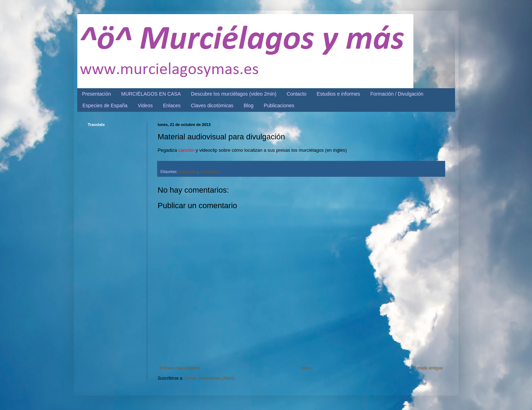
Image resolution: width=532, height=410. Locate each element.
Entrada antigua (428, 368)
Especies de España (105, 105)
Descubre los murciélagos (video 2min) (234, 94)
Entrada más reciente (180, 368)
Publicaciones (279, 105)
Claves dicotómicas (212, 105)
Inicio (306, 368)
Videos (145, 105)
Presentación (97, 94)
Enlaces (172, 105)
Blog (249, 105)
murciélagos (210, 171)
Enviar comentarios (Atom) (210, 378)
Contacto (297, 94)
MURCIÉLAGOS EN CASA (151, 94)
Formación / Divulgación (397, 94)
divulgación (188, 171)
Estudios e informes (338, 94)
